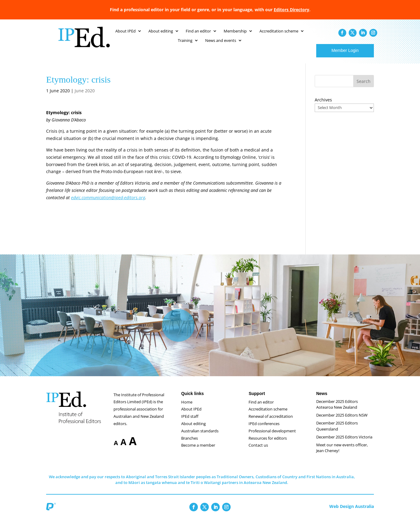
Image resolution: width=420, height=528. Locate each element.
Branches (190, 444)
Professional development (272, 437)
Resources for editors (268, 444)
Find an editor (261, 408)
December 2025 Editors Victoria (344, 443)
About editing (193, 430)
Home (187, 408)
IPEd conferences (264, 430)
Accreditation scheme (268, 415)
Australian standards (200, 437)
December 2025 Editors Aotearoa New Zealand (337, 410)
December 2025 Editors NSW (342, 421)
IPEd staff (190, 422)
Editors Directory (291, 10)
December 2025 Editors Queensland (337, 432)
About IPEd (191, 415)
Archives (323, 106)
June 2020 (85, 97)
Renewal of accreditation (271, 422)
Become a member (198, 451)
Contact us (258, 451)
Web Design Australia (352, 512)
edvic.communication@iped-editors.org (108, 204)
